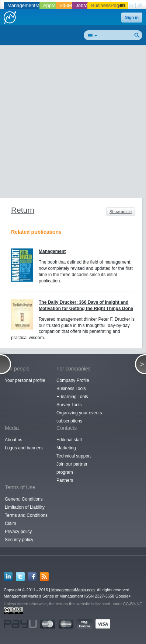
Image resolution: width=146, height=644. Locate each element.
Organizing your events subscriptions (79, 417)
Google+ (123, 596)
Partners (65, 480)
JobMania (86, 5)
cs (131, 5)
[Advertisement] (73, 123)
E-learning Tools (72, 397)
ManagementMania (28, 5)
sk (140, 5)
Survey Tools (69, 405)
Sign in (132, 17)
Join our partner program (72, 468)
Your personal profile (25, 380)
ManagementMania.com (73, 590)
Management (52, 251)
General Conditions (24, 499)
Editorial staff (69, 440)
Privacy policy (18, 532)
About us (13, 440)
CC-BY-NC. (133, 604)
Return (23, 210)
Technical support (74, 456)
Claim (11, 523)
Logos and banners (24, 448)
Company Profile (73, 380)
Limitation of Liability (25, 507)
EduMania (70, 5)
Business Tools (71, 389)
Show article (121, 212)
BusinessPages (108, 5)
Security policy (19, 540)
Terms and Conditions (26, 515)
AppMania (54, 5)
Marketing (66, 448)
